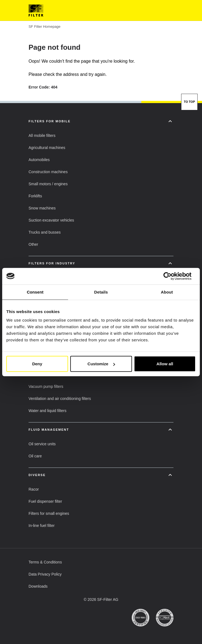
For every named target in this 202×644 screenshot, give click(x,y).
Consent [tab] (35, 292)
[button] (42, 136)
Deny (37, 364)
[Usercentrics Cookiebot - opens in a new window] (172, 276)
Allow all (165, 364)
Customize (101, 364)
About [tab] (167, 292)
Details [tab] (101, 292)
